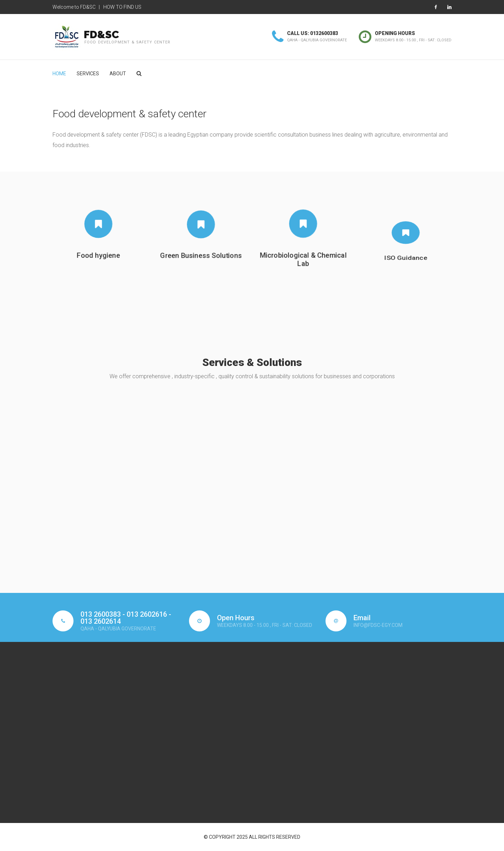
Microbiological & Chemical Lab (303, 266)
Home (59, 74)
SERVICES (88, 74)
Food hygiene (99, 256)
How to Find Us (122, 7)
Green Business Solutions (201, 255)
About (118, 74)
